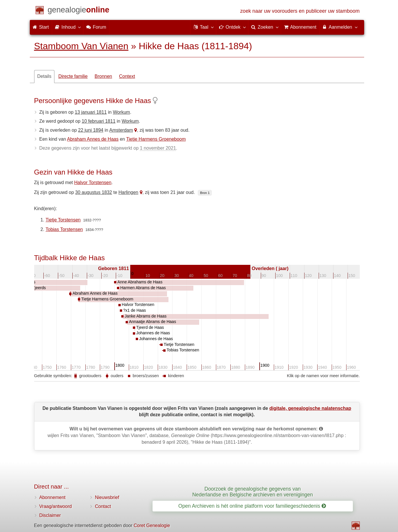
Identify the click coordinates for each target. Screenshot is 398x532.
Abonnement (53, 497)
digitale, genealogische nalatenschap (310, 408)
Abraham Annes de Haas (93, 139)
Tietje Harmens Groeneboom (156, 139)
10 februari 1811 (99, 121)
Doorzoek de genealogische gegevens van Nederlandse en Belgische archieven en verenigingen (253, 492)
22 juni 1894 (91, 130)
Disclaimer (50, 515)
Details (44, 76)
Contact (103, 506)
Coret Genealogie (152, 525)
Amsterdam (121, 130)
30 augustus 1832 (94, 192)
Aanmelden (340, 27)
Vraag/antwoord (56, 506)
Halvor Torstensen (93, 182)
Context (127, 76)
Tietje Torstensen (63, 220)
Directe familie (73, 76)
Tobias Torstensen (64, 229)
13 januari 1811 (91, 112)
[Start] (79, 11)
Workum (121, 112)
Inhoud (68, 27)
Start (41, 27)
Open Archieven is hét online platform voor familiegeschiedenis (252, 506)
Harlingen (128, 192)
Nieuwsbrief (107, 497)
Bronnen (103, 76)
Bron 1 (205, 193)
